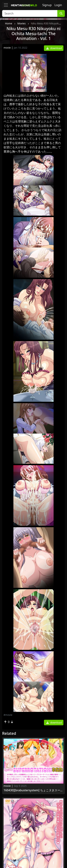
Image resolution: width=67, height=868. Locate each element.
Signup (47, 5)
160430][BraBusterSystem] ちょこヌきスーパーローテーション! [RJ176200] (33, 790)
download (54, 48)
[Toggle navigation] (6, 5)
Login (58, 5)
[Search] (30, 13)
